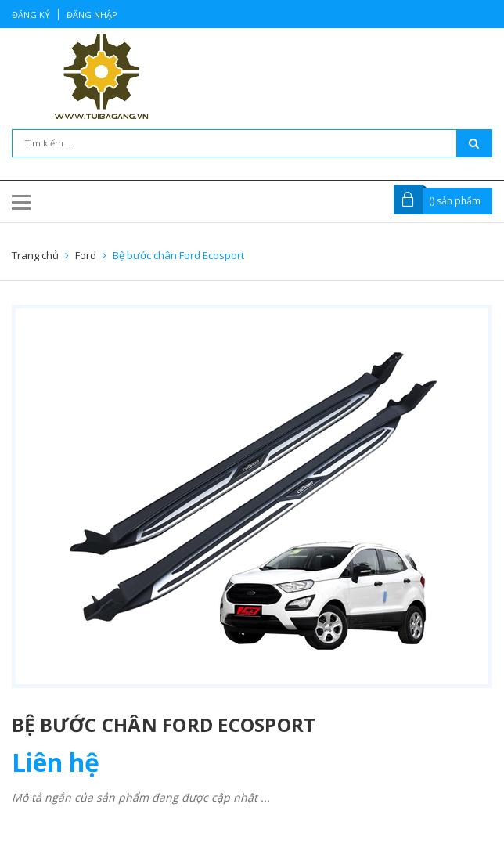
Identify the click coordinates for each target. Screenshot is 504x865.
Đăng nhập (92, 14)
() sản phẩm (455, 201)
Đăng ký (31, 14)
